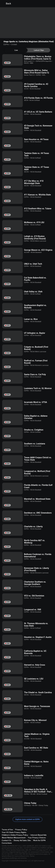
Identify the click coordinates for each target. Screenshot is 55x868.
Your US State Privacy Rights (14, 832)
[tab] (16, 50)
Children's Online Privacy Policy (15, 835)
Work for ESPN (39, 840)
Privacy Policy (21, 830)
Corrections (7, 843)
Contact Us (7, 840)
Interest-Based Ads (38, 835)
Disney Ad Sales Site (22, 840)
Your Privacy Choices (37, 838)
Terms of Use (7, 830)
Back (7, 4)
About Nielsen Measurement (14, 838)
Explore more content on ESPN (27, 819)
